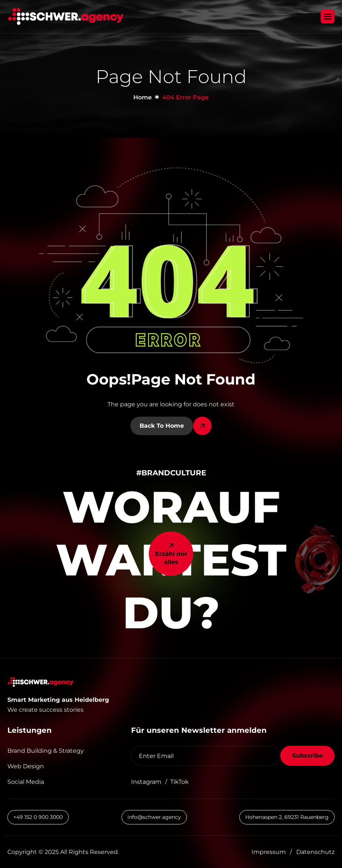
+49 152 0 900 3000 (38, 817)
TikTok (179, 782)
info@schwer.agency (154, 817)
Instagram (146, 782)
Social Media (26, 782)
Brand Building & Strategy (46, 751)
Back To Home (162, 426)
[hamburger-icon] (328, 17)
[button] (59, 710)
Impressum (269, 852)
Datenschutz (315, 852)
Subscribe (307, 756)
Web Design (26, 766)
